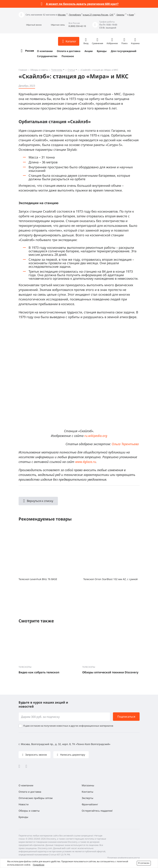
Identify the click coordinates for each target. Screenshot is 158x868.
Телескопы (57, 70)
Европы (120, 15)
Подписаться (126, 717)
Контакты (88, 792)
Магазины (88, 785)
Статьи (71, 70)
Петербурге (75, 15)
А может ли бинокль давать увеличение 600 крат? (82, 4)
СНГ (112, 15)
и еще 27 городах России (96, 15)
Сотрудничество (47, 56)
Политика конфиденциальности (123, 858)
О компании (45, 51)
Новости (24, 804)
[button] (30, 25)
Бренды (102, 51)
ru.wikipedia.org (96, 436)
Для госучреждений (124, 51)
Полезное (68, 56)
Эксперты (88, 798)
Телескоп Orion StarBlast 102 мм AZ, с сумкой (110, 579)
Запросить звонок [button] (36, 755)
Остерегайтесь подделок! (97, 811)
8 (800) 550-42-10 (77, 26)
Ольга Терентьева (125, 444)
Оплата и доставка (69, 51)
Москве (62, 15)
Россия (30, 51)
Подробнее (39, 865)
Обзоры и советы (39, 70)
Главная (23, 70)
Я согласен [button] (144, 863)
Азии (131, 15)
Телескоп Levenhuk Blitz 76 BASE (38, 579)
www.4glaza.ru (86, 462)
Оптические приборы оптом (36, 798)
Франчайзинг (90, 804)
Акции (89, 51)
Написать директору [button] (72, 755)
